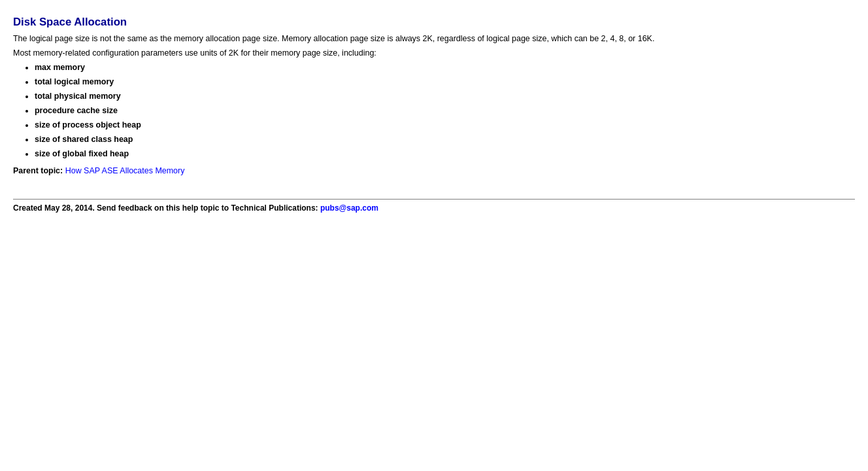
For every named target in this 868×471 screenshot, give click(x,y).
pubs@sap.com (349, 208)
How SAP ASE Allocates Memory (125, 171)
